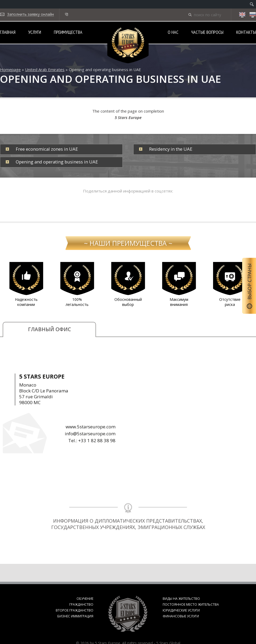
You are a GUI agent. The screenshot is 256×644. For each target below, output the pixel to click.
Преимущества (68, 32)
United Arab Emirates (45, 69)
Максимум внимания (179, 302)
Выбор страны (249, 286)
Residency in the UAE (171, 149)
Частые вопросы (207, 32)
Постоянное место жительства (191, 604)
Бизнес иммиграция (75, 616)
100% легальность (77, 302)
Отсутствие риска (230, 302)
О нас (173, 32)
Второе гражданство (75, 610)
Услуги (35, 32)
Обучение (85, 599)
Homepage (10, 69)
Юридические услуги (181, 610)
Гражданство (81, 604)
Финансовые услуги (181, 616)
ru (253, 15)
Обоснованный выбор (128, 302)
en (242, 15)
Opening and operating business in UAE (57, 162)
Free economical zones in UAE (47, 149)
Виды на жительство (181, 599)
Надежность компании (26, 302)
